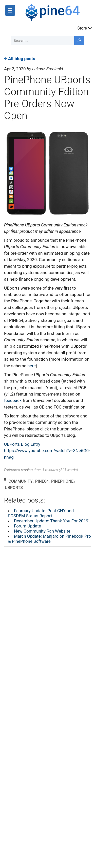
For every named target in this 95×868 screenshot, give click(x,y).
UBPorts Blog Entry (22, 444)
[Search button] (79, 40)
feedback (13, 400)
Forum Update (27, 526)
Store (85, 28)
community (20, 481)
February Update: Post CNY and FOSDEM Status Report (41, 513)
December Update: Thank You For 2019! (52, 521)
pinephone (62, 481)
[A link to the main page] (58, 12)
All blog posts (20, 59)
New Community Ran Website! (43, 531)
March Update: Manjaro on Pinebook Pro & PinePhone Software (50, 539)
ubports (14, 488)
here (32, 366)
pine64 (42, 481)
